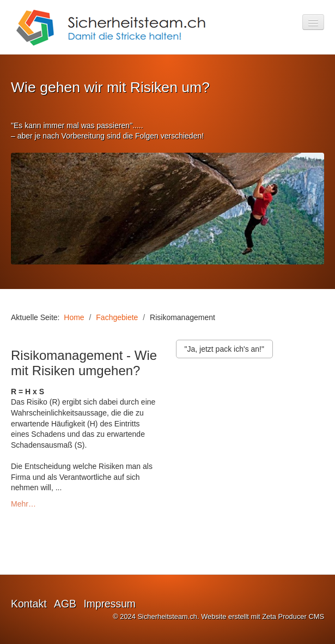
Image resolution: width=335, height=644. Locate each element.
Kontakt (29, 604)
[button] (224, 349)
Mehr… (23, 504)
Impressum (109, 604)
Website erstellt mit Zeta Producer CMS (263, 616)
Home (74, 317)
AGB (65, 604)
